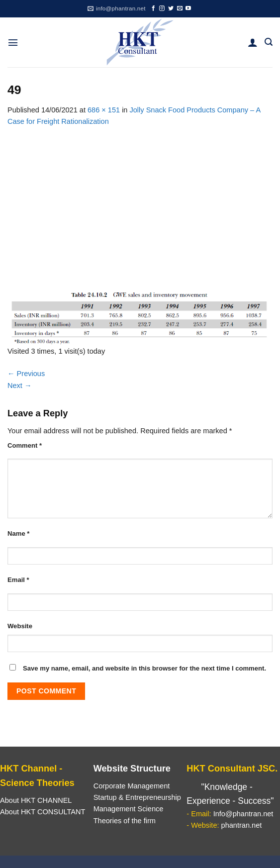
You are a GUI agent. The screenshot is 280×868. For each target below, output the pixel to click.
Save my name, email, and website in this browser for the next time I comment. (144, 668)
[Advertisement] (140, 202)
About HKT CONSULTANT (43, 812)
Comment (25, 445)
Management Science (129, 809)
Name (18, 533)
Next (20, 386)
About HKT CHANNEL (36, 800)
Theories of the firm (125, 821)
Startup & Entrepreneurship (137, 797)
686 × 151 (104, 110)
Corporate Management (132, 786)
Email (18, 580)
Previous (26, 374)
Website (20, 626)
